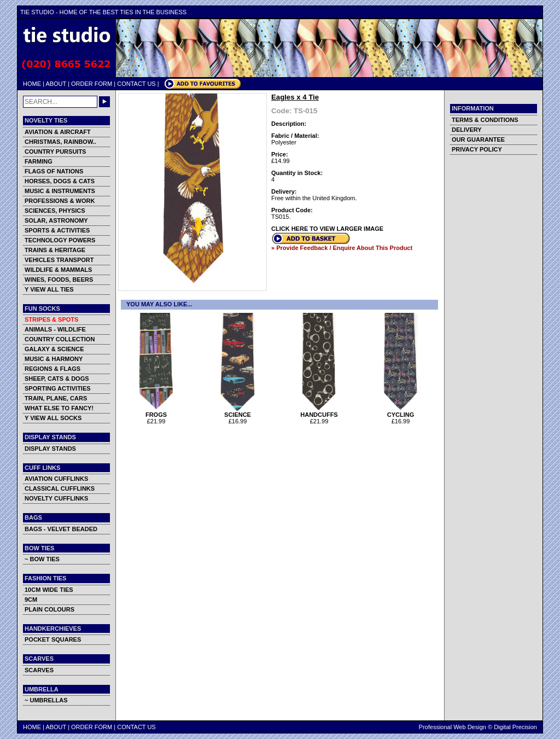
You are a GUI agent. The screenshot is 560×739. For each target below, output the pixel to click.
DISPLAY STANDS (50, 449)
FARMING (39, 161)
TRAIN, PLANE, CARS (56, 398)
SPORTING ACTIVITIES (58, 388)
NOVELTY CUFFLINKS (56, 498)
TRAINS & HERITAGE (55, 250)
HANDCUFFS (319, 412)
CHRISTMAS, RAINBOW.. (60, 142)
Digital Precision (515, 727)
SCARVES (39, 670)
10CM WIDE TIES (49, 590)
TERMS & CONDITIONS (485, 120)
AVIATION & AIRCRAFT (58, 132)
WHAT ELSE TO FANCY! (59, 408)
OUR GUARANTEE (478, 139)
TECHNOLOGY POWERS (60, 240)
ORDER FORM (92, 84)
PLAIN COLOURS (49, 609)
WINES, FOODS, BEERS (59, 280)
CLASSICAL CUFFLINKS (60, 488)
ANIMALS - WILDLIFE (55, 329)
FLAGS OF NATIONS (54, 171)
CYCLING (401, 412)
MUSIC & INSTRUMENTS (60, 191)
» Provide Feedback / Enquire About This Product (342, 248)
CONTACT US (136, 84)
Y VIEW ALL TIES (49, 289)
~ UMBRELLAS (46, 700)
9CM (31, 600)
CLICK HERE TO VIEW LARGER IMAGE (327, 229)
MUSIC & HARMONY (54, 359)
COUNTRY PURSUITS (55, 152)
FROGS (156, 412)
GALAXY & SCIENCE (54, 349)
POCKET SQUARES (53, 639)
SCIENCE (238, 412)
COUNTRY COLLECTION (60, 339)
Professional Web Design (453, 727)
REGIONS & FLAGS (52, 369)
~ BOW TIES (42, 559)
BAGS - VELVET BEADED (61, 529)
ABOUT (56, 84)
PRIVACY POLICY (477, 149)
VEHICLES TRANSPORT (59, 260)
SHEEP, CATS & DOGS (57, 379)
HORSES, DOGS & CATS (60, 181)
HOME (32, 84)
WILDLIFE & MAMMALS (58, 270)
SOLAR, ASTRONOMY (56, 220)
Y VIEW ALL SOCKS (53, 418)
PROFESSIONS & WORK (60, 201)
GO (104, 102)
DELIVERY (467, 130)
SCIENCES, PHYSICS (55, 211)
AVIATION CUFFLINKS (56, 479)
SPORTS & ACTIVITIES (57, 230)
